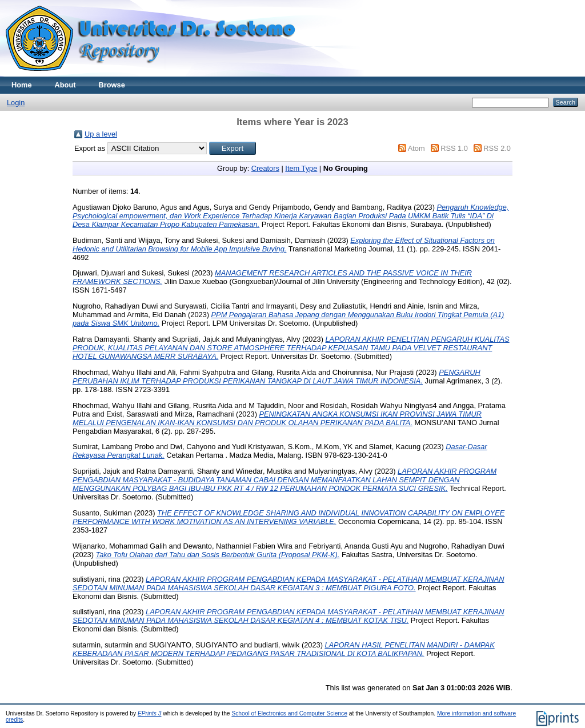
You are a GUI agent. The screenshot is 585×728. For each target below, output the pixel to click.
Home (22, 85)
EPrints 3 (150, 713)
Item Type (301, 168)
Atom (416, 148)
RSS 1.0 (454, 148)
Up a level (101, 134)
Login (16, 103)
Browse (112, 85)
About (65, 85)
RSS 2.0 (497, 148)
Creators (265, 168)
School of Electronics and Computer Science (289, 713)
